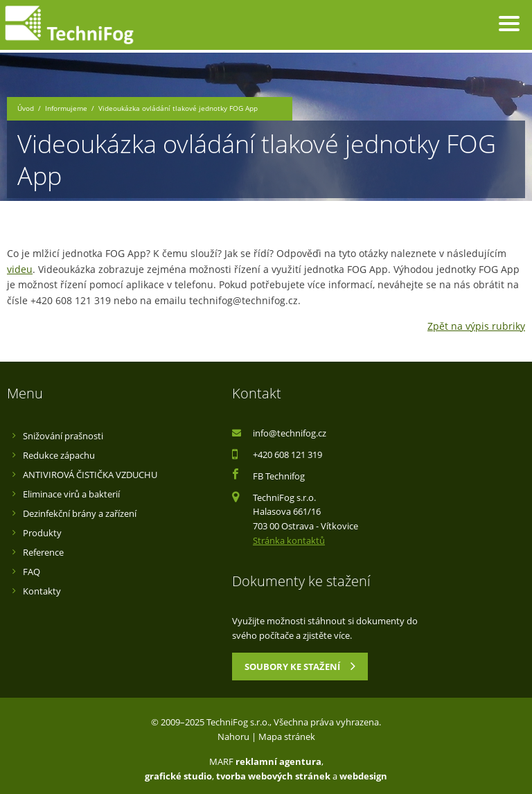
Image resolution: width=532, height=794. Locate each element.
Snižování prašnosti (63, 436)
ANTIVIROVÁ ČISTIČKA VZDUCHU (90, 475)
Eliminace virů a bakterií (71, 494)
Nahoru (233, 736)
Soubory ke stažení (300, 666)
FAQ (32, 572)
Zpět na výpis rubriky (476, 326)
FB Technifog (279, 476)
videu (20, 269)
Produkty (42, 533)
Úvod (26, 108)
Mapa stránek (287, 736)
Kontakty (42, 591)
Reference (43, 552)
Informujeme (66, 108)
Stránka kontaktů (289, 540)
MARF (221, 761)
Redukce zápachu (59, 455)
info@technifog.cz (290, 433)
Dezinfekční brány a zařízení (80, 513)
